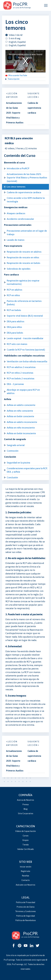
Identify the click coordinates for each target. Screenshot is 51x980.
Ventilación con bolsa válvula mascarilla (27, 361)
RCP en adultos (14, 290)
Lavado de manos (16, 240)
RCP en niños (13, 295)
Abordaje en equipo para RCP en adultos (23, 392)
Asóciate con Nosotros (26, 885)
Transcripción (14, 79)
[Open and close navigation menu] (46, 5)
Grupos (26, 840)
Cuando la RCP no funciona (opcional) (26, 350)
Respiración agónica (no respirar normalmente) (23, 282)
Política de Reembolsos (26, 920)
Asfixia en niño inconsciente (21, 428)
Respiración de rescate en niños (23, 257)
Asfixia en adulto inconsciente (22, 422)
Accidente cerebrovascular (20, 219)
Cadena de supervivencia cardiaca (24, 192)
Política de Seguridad (26, 916)
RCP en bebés (14, 310)
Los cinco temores (16, 187)
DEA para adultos (16, 321)
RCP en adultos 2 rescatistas (21, 367)
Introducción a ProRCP (18, 168)
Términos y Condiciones (26, 911)
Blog (26, 809)
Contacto (26, 880)
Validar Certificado (26, 849)
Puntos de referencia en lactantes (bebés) (24, 303)
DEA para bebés (15, 333)
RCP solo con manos (17, 344)
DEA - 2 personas (15, 384)
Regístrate (26, 871)
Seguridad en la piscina (18, 463)
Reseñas (26, 876)
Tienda (26, 845)
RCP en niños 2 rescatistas (20, 373)
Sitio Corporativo (26, 813)
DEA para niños (14, 327)
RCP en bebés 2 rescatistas (21, 378)
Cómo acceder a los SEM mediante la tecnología (26, 200)
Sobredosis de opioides (19, 269)
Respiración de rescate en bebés (23, 263)
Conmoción (13, 451)
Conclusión (12, 477)
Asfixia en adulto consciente (21, 405)
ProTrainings (9, 960)
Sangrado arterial (16, 445)
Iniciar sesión (26, 867)
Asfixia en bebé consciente (20, 416)
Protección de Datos (26, 907)
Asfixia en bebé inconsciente (21, 433)
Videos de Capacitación (26, 831)
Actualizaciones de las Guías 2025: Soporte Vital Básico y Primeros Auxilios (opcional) (27, 178)
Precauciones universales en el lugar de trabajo (27, 233)
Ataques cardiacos (16, 213)
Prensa (26, 805)
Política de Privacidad (26, 902)
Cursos (26, 836)
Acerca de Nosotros (26, 800)
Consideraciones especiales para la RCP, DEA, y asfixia (27, 470)
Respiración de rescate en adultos (24, 252)
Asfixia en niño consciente (20, 411)
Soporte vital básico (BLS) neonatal (25, 316)
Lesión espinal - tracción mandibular (25, 338)
